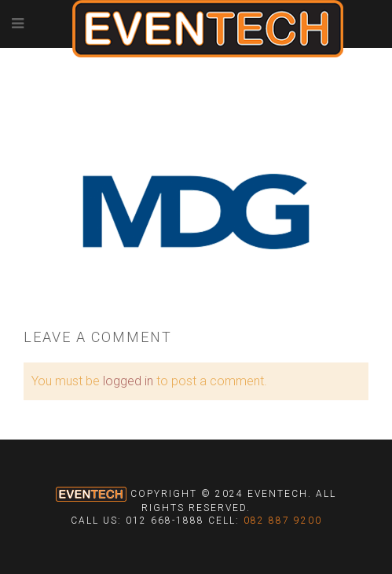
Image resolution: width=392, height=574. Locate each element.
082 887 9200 (283, 521)
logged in (128, 381)
